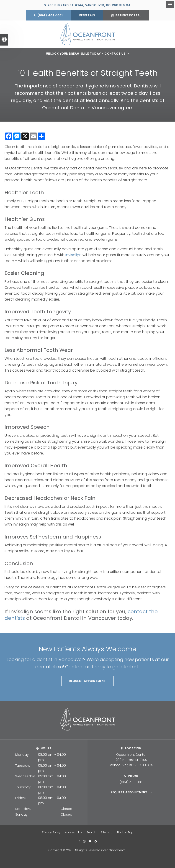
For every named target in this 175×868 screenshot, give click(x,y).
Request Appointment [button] (88, 681)
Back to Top (125, 832)
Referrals (87, 15)
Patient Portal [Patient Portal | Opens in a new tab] (128, 15)
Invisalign (73, 254)
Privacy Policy (51, 832)
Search (91, 832)
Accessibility (73, 832)
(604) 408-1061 (50, 15)
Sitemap (107, 832)
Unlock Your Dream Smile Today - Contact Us (86, 53)
